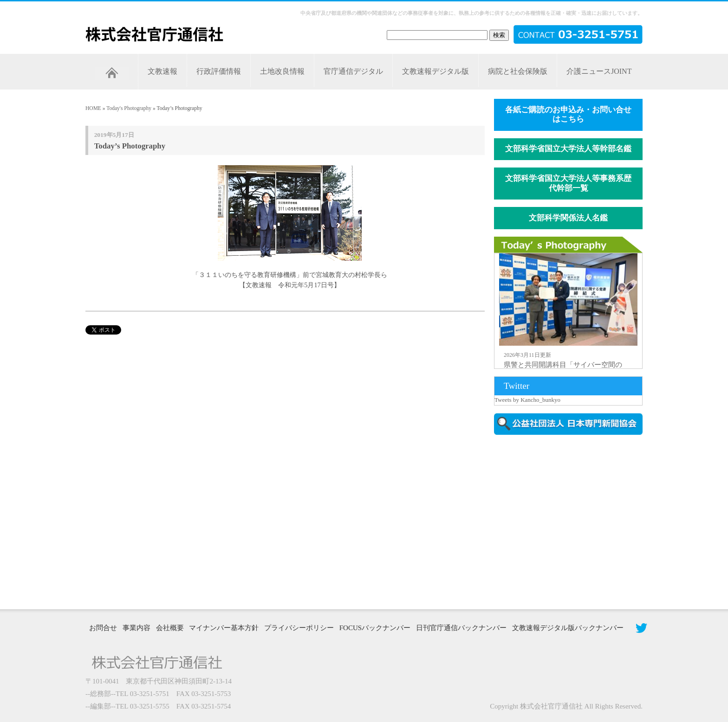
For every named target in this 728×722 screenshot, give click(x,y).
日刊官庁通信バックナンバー (461, 628)
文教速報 (162, 71)
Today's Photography (129, 108)
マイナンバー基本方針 (224, 628)
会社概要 (170, 628)
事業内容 (136, 628)
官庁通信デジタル (353, 71)
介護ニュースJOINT (599, 71)
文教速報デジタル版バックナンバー (568, 628)
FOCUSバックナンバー (375, 628)
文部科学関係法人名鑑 (568, 218)
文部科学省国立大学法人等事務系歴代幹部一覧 (568, 183)
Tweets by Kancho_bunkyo (527, 400)
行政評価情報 (219, 71)
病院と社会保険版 (518, 71)
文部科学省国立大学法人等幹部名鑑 (568, 149)
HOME (93, 108)
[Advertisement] (573, 521)
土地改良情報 (282, 71)
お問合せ (103, 628)
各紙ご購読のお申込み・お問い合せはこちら (568, 115)
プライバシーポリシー (299, 628)
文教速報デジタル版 (435, 71)
